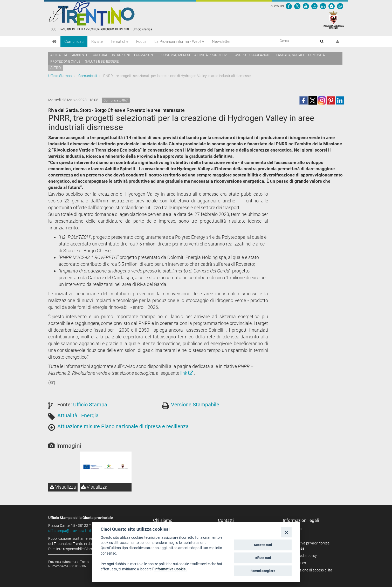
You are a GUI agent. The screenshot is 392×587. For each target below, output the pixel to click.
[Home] (54, 42)
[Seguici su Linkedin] (323, 6)
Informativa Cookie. (171, 569)
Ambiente (80, 55)
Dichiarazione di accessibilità (309, 570)
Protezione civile (65, 61)
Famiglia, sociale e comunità (301, 55)
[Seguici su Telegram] (332, 6)
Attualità (59, 55)
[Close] (286, 532)
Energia (90, 415)
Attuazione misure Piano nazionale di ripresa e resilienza (123, 426)
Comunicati (74, 42)
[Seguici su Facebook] (289, 6)
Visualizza (63, 487)
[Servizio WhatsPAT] (340, 6)
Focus (141, 42)
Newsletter (221, 42)
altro (56, 68)
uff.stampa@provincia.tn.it (70, 531)
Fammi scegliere (263, 571)
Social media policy (302, 556)
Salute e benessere (102, 61)
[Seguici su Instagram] (314, 6)
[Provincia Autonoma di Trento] (334, 20)
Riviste (97, 42)
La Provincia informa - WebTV (179, 42)
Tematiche (119, 42)
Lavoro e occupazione (252, 55)
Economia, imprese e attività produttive (194, 55)
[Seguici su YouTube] (306, 6)
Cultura (100, 55)
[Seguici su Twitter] (297, 6)
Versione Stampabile (195, 405)
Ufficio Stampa (60, 76)
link (187, 373)
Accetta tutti (263, 545)
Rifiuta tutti (263, 558)
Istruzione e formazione (133, 55)
